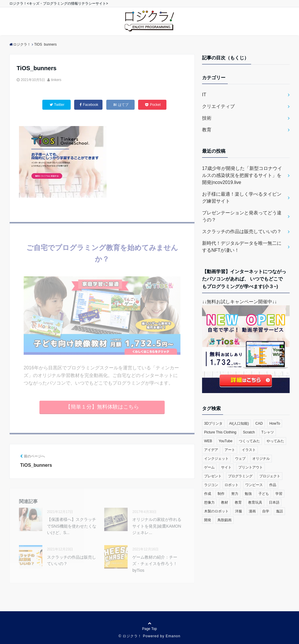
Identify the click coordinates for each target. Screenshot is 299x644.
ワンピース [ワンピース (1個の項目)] (254, 485)
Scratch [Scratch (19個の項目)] (249, 432)
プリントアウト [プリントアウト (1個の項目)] (251, 467)
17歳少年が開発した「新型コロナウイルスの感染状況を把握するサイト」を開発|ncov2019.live (242, 175)
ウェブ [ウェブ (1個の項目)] (240, 459)
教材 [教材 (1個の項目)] (225, 502)
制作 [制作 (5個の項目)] (221, 494)
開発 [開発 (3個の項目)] (208, 520)
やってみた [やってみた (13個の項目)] (275, 441)
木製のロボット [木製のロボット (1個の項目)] (216, 511)
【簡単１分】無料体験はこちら (102, 407)
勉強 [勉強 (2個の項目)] (248, 494)
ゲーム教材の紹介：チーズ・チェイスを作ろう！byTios (155, 564)
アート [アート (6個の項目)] (230, 450)
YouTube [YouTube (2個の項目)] (226, 441)
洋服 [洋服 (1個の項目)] (239, 511)
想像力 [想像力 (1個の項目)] (209, 502)
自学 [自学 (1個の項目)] (266, 511)
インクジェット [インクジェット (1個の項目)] (216, 459)
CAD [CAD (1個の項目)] (259, 423)
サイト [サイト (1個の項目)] (226, 467)
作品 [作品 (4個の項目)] (273, 485)
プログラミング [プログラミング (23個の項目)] (240, 476)
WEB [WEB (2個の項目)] (208, 441)
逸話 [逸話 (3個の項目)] (279, 511)
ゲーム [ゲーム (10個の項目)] (209, 467)
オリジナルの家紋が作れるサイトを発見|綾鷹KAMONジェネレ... (157, 526)
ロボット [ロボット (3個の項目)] (232, 485)
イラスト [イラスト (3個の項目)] (249, 450)
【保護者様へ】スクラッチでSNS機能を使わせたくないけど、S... (72, 526)
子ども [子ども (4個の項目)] (264, 494)
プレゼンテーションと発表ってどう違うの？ (242, 216)
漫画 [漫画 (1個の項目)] (252, 511)
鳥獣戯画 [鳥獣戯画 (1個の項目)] (225, 520)
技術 (207, 118)
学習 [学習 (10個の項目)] (279, 494)
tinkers (56, 80)
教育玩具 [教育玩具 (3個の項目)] (255, 502)
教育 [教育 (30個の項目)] (238, 502)
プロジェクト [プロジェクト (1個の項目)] (270, 476)
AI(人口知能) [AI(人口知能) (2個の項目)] (239, 423)
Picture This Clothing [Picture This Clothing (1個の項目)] (220, 432)
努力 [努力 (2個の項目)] (235, 494)
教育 (207, 130)
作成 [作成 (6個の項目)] (208, 494)
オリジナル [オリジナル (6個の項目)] (261, 459)
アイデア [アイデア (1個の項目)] (211, 450)
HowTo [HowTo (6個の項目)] (275, 423)
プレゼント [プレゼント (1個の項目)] (213, 476)
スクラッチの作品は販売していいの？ (72, 560)
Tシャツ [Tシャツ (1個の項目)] (268, 432)
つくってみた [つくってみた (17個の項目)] (249, 441)
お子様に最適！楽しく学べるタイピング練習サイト (242, 198)
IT (204, 95)
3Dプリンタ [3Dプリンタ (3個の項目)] (213, 423)
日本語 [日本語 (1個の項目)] (274, 502)
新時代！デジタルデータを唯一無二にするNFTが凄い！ (242, 247)
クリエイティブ (218, 106)
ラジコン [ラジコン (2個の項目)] (211, 485)
